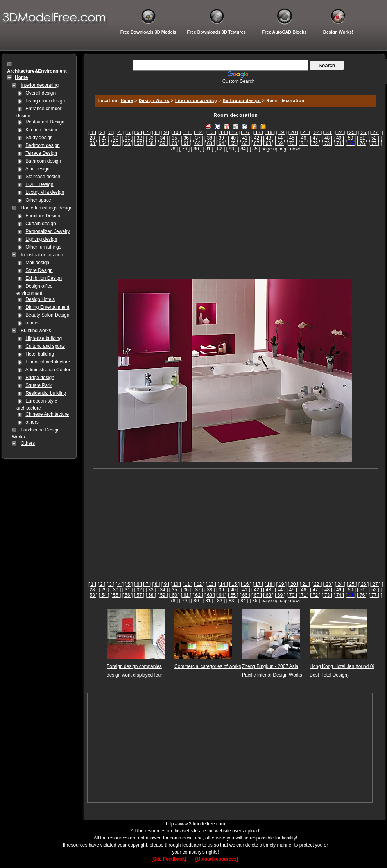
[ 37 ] (198, 138)
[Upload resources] (218, 859)
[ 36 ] (186, 138)
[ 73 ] (327, 143)
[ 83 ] (232, 149)
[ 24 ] (340, 132)
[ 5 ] (129, 132)
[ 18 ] (270, 132)
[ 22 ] (317, 132)
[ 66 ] (245, 143)
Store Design (39, 270)
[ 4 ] (120, 132)
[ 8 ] (156, 132)
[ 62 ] (198, 143)
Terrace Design (41, 153)
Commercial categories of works (208, 666)
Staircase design (43, 177)
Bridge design (40, 378)
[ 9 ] (165, 132)
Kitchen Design (41, 130)
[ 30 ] (116, 138)
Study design (39, 138)
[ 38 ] (210, 138)
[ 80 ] (196, 149)
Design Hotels (40, 299)
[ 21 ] (305, 132)
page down (290, 149)
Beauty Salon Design (47, 315)
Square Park (39, 385)
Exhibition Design (44, 278)
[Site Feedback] (169, 859)
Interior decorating (40, 85)
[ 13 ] (211, 132)
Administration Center (48, 370)
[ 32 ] (139, 138)
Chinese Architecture (47, 414)
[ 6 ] (138, 132)
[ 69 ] (280, 143)
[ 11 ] (187, 132)
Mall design (37, 263)
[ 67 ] (257, 143)
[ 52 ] (374, 138)
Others (28, 443)
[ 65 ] (233, 143)
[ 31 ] (128, 138)
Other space (38, 200)
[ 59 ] (163, 143)
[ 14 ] (223, 132)
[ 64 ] (221, 143)
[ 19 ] (281, 132)
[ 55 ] (116, 143)
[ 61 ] (186, 143)
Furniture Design (43, 216)
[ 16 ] (246, 132)
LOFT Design (39, 184)
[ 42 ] (257, 138)
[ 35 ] (175, 138)
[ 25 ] (352, 132)
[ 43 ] (268, 138)
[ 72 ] (315, 143)
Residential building (46, 393)
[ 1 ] (92, 132)
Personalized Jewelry (47, 231)
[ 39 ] (221, 138)
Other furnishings (43, 247)
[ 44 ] (280, 138)
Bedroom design (42, 145)
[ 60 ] (175, 143)
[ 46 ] (304, 138)
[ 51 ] (362, 138)
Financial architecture (48, 362)
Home (127, 101)
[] (350, 143)
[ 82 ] (220, 149)
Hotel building (40, 354)
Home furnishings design (47, 208)
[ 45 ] (292, 138)
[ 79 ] (185, 149)
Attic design (38, 169)
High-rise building (44, 338)
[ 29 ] (104, 138)
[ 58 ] (151, 143)
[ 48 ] (327, 138)
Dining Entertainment (47, 307)
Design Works (154, 101)
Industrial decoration (42, 255)
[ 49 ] (339, 138)
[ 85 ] (255, 149)
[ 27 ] (375, 132)
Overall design (40, 93)
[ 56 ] (128, 143)
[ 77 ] (374, 143)
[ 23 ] (329, 132)
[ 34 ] (163, 138)
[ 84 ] (243, 149)
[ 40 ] (233, 138)
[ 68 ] (268, 143)
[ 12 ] (199, 132)
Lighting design (41, 239)
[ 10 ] (176, 132)
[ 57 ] (139, 143)
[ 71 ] (304, 143)
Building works (36, 331)
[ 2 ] (101, 132)
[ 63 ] (210, 143)
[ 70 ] (292, 143)
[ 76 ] (362, 143)
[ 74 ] (339, 143)
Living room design (45, 101)
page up (270, 149)
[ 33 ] (151, 138)
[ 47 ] (315, 138)
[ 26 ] (364, 132)
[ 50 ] (350, 138)
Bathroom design (43, 161)
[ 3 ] (111, 132)
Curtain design (40, 224)
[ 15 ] (234, 132)
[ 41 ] (245, 138)
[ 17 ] (258, 132)
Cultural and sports (45, 346)
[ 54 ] (104, 143)
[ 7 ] (147, 132)
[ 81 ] (208, 149)
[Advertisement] (236, 210)
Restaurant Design (45, 122)
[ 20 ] (293, 132)
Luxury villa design (45, 192)
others (32, 323)
